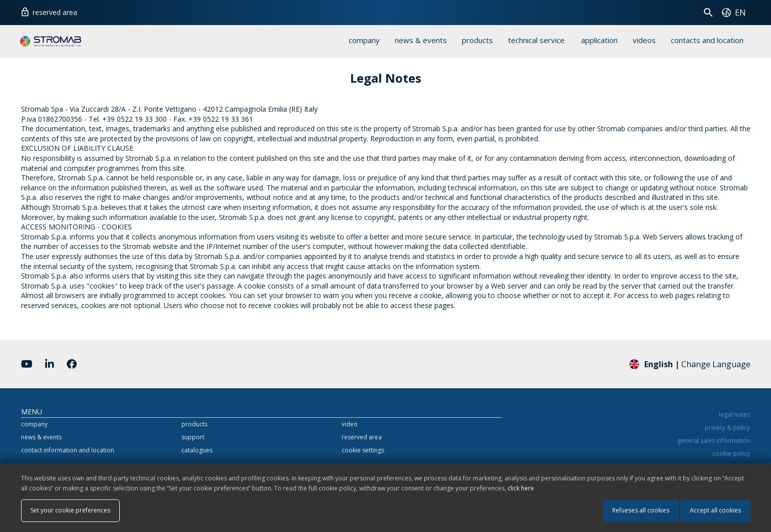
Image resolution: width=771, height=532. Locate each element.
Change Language (690, 364)
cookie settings (363, 450)
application (599, 40)
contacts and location (707, 40)
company (364, 40)
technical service (536, 40)
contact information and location (68, 450)
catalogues (197, 450)
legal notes (734, 415)
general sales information (714, 441)
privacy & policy (727, 428)
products (477, 40)
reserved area (49, 11)
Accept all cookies (715, 510)
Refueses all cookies (641, 510)
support (193, 437)
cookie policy (731, 454)
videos (644, 40)
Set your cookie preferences (70, 510)
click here (521, 488)
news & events (421, 40)
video (350, 424)
